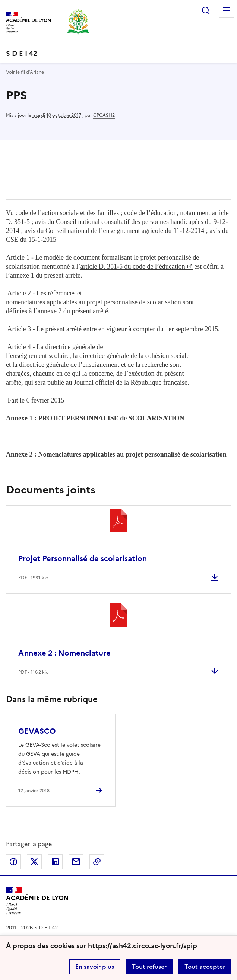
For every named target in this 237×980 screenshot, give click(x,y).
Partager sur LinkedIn (55, 862)
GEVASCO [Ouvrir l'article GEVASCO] (37, 731)
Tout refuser (149, 967)
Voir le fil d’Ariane (25, 72)
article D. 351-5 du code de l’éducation (132, 266)
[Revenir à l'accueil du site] (37, 901)
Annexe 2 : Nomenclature (64, 653)
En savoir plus (95, 967)
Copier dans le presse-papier (97, 862)
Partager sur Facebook (13, 862)
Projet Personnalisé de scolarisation (83, 558)
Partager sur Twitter (34, 862)
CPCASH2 (104, 115)
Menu (227, 10)
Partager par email (76, 862)
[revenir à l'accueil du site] (118, 54)
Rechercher (206, 10)
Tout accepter (205, 967)
